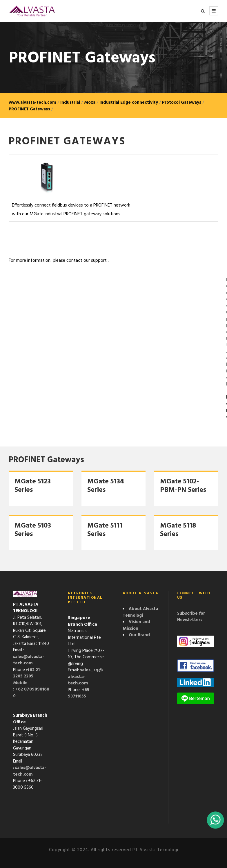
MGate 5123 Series (33, 486)
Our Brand (139, 635)
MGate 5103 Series (33, 530)
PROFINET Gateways (29, 109)
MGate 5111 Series (105, 530)
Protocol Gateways (182, 103)
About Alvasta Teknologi (140, 612)
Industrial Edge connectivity (129, 103)
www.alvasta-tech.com (32, 103)
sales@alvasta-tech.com (29, 660)
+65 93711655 (79, 693)
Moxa (90, 103)
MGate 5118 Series (178, 530)
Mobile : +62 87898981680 (31, 689)
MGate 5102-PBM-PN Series (183, 486)
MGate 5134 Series (106, 486)
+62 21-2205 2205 (27, 673)
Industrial (70, 103)
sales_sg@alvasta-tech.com (85, 677)
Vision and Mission (136, 625)
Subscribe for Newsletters (191, 617)
